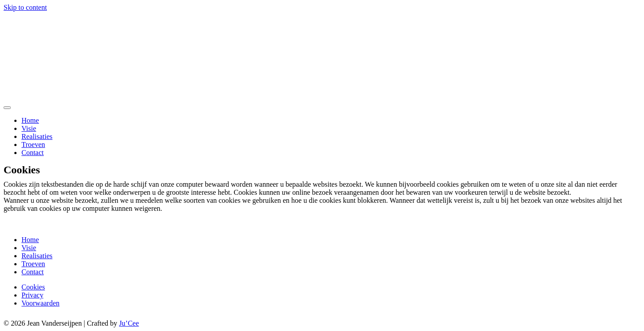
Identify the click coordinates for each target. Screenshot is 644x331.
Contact (33, 153)
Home (30, 120)
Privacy (32, 295)
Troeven (33, 145)
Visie (29, 128)
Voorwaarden (40, 303)
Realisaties (37, 136)
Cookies (33, 287)
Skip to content (25, 7)
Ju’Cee (129, 323)
